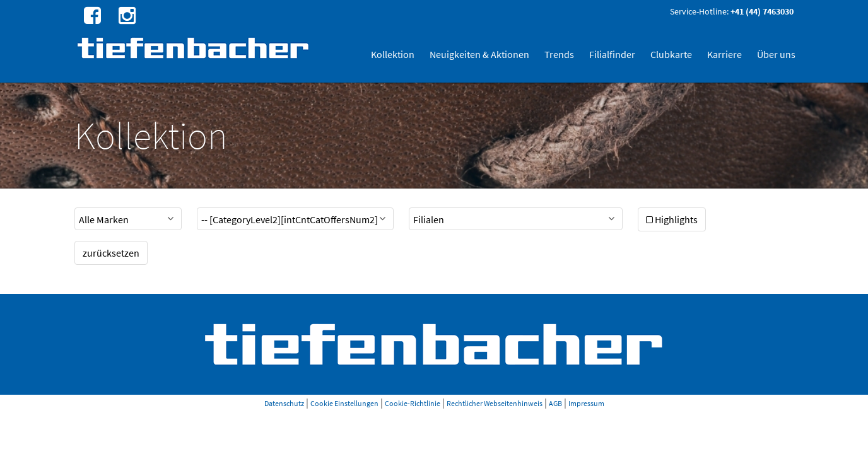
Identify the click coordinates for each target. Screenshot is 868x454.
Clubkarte (671, 54)
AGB (555, 403)
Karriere (724, 54)
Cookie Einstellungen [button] (344, 403)
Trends (559, 54)
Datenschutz (284, 403)
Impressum (586, 403)
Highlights (672, 219)
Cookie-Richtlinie (413, 403)
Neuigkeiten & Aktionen (479, 54)
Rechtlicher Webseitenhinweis (495, 403)
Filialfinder (612, 54)
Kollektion (393, 54)
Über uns (776, 54)
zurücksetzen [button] (111, 253)
